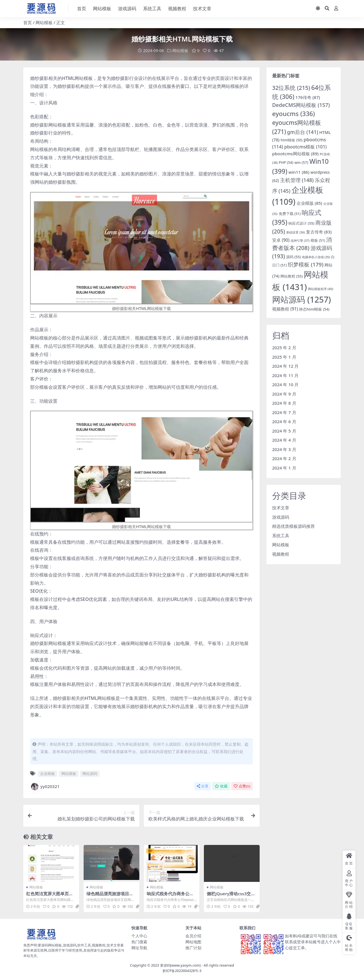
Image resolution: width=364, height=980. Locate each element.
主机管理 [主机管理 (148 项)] (297, 180)
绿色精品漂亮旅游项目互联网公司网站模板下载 (110, 896)
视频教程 (281, 554)
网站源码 (90, 774)
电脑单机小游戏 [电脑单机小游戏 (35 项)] (316, 257)
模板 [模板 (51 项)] (318, 240)
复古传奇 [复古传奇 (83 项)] (319, 232)
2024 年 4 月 (284, 440)
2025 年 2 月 (284, 348)
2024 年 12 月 (285, 366)
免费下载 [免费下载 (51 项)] (290, 213)
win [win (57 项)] (301, 162)
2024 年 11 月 (285, 375)
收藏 (221, 786)
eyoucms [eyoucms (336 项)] (293, 113)
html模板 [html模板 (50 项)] (292, 140)
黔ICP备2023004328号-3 (182, 970)
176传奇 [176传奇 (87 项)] (308, 97)
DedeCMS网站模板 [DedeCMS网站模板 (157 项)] (301, 105)
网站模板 (44, 22)
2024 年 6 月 (284, 421)
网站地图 (193, 941)
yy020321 (45, 786)
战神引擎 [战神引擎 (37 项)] (300, 240)
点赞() (242, 786)
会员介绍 (193, 935)
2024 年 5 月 (284, 431)
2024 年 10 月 (285, 384)
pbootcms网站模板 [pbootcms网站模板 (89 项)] (295, 153)
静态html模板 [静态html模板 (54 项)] (314, 309)
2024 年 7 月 (284, 412)
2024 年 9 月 (284, 394)
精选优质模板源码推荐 (293, 526)
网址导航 (139, 947)
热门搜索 (139, 941)
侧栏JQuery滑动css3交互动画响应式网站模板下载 (231, 896)
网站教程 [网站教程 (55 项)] (291, 276)
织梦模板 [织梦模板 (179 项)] (306, 264)
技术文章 (281, 508)
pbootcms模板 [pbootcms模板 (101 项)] (306, 146)
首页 (28, 22)
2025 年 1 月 (284, 357)
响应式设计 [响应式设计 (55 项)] (301, 223)
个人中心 (139, 935)
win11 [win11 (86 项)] (299, 172)
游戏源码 (281, 517)
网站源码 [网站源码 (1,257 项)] (302, 299)
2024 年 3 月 (284, 449)
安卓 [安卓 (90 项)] (281, 240)
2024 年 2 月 (284, 458)
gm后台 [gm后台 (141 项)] (303, 132)
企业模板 (47, 774)
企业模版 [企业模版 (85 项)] (309, 203)
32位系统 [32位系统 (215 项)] (291, 87)
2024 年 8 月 (284, 403)
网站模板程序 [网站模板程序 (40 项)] (321, 289)
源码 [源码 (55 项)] (293, 257)
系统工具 (281, 535)
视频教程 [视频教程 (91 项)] (285, 309)
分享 (203, 786)
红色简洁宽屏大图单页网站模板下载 (50, 896)
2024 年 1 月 (284, 468)
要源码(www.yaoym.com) (180, 965)
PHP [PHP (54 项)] (286, 162)
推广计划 (193, 947)
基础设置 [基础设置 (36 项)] (295, 232)
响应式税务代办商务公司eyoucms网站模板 (171, 896)
